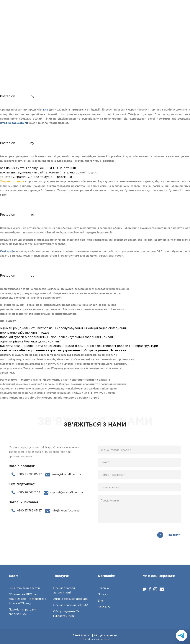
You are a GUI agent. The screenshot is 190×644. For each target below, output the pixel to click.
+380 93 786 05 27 (170, 13)
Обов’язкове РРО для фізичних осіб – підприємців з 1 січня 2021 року (28, 599)
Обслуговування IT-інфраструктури (52, 269)
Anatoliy (41, 96)
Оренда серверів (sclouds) (39, 209)
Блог (101, 12)
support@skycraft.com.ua (63, 493)
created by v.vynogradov (95, 639)
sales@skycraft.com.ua (63, 474)
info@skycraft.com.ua (62, 511)
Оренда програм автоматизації (45, 90)
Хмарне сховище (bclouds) (39, 137)
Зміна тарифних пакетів (24, 588)
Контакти (118, 12)
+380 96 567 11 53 (26, 493)
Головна (66, 12)
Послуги (85, 12)
